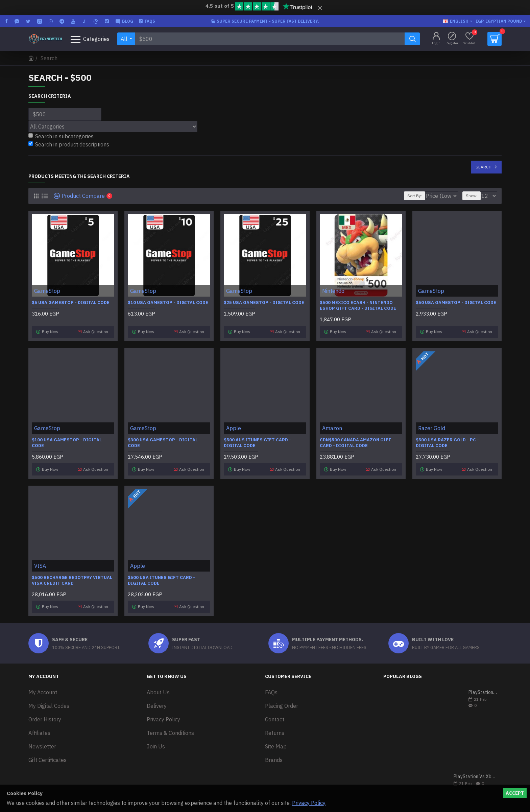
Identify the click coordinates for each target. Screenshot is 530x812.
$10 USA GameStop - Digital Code (168, 303)
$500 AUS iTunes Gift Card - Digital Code (257, 440)
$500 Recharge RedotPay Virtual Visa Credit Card (72, 575)
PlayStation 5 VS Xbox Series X (483, 684)
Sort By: (411, 196)
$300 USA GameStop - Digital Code (163, 440)
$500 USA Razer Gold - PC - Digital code (447, 440)
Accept (515, 793)
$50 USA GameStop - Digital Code (456, 303)
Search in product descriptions (69, 144)
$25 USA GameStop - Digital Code (264, 303)
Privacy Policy (309, 803)
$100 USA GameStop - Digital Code (67, 440)
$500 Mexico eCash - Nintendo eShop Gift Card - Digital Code (358, 306)
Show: (475, 196)
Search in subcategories (61, 136)
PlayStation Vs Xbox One (475, 769)
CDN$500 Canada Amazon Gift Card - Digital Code (356, 440)
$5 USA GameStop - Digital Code (71, 303)
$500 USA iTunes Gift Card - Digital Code (161, 575)
